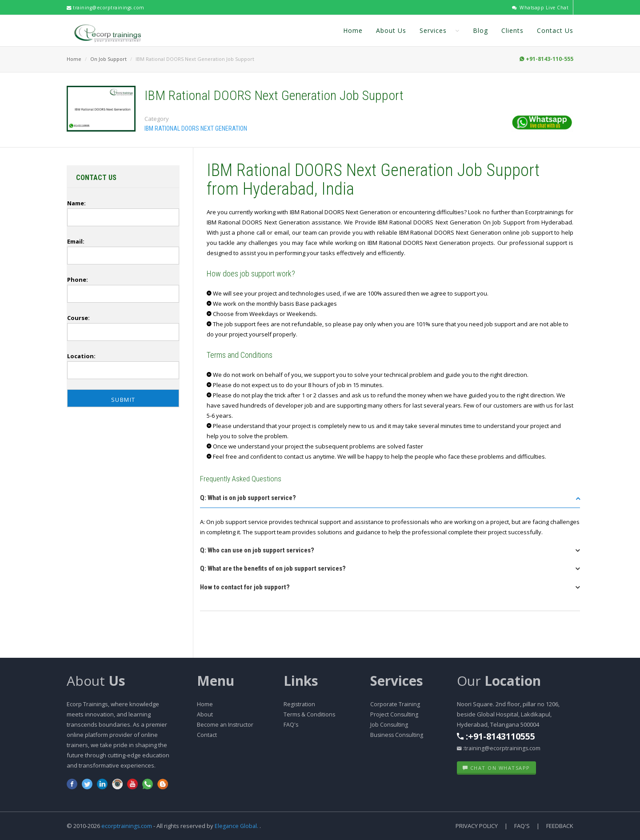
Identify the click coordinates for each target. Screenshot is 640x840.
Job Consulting (389, 724)
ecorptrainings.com (128, 826)
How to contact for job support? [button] (245, 587)
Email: (76, 241)
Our (499, 681)
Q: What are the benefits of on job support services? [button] (273, 568)
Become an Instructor (226, 724)
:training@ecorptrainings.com (499, 748)
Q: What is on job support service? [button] (248, 498)
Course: (78, 318)
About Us (391, 30)
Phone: (78, 280)
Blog (480, 30)
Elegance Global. (238, 826)
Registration (300, 704)
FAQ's (291, 724)
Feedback (560, 826)
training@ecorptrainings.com (108, 7)
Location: (81, 356)
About (96, 681)
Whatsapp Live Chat (539, 7)
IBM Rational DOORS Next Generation (196, 128)
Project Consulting (394, 714)
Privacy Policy (477, 826)
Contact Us (555, 30)
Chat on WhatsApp (496, 768)
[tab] (390, 501)
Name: (76, 203)
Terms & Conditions (310, 714)
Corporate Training (396, 704)
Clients (512, 30)
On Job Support (108, 59)
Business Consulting (398, 735)
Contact (207, 735)
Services (440, 30)
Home (353, 30)
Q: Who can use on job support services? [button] (257, 550)
